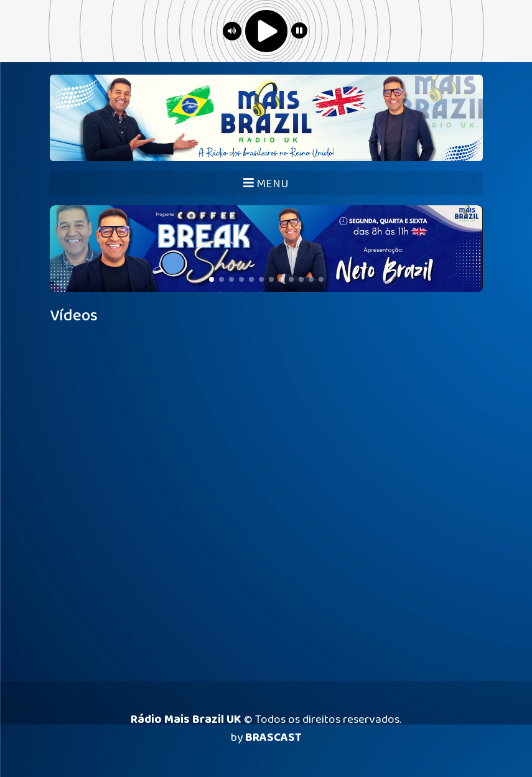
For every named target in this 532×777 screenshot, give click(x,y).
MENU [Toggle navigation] (266, 184)
